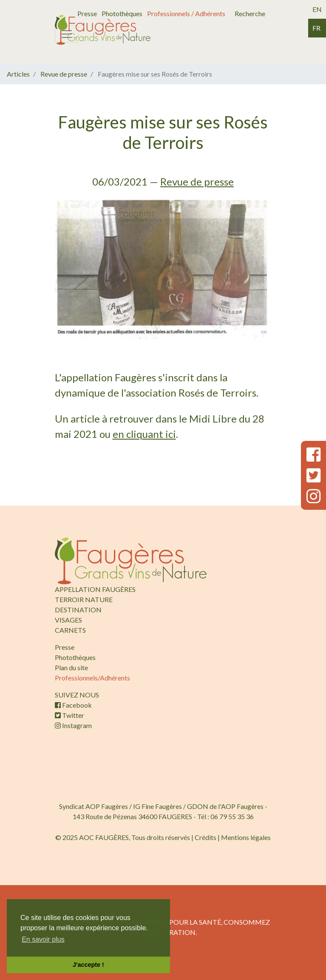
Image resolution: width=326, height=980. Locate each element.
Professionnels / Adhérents (186, 13)
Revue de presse (64, 74)
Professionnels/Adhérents (92, 678)
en (317, 9)
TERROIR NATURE (84, 599)
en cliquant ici (144, 434)
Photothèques (122, 13)
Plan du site (71, 667)
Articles (18, 74)
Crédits (206, 837)
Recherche (250, 13)
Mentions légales (246, 837)
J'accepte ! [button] (88, 965)
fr (316, 28)
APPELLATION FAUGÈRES (95, 589)
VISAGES (68, 620)
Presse (87, 13)
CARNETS (70, 630)
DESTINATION (78, 610)
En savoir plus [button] (43, 939)
